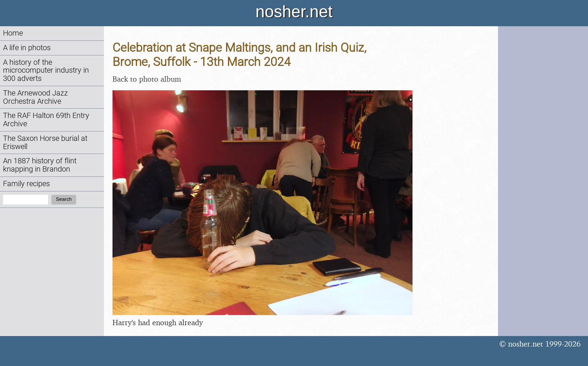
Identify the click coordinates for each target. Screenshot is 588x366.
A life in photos (27, 48)
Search (64, 199)
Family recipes (26, 184)
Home (13, 33)
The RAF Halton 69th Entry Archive (46, 120)
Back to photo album (147, 79)
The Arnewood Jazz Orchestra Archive (35, 97)
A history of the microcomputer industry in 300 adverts (46, 71)
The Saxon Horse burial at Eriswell (45, 143)
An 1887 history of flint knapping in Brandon (40, 165)
